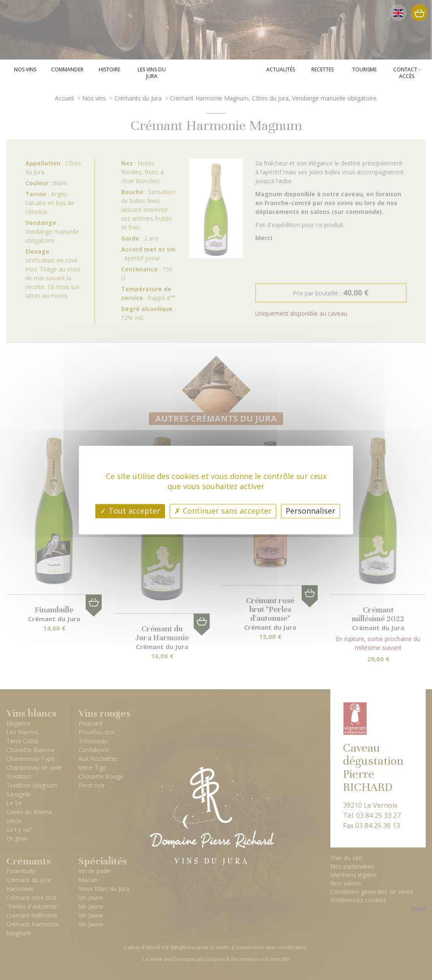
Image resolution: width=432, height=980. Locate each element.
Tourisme (364, 70)
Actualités (281, 70)
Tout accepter (130, 511)
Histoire (109, 70)
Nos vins (25, 70)
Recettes (323, 70)
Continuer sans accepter (223, 511)
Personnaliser (310, 511)
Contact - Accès (407, 73)
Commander (67, 70)
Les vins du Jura (152, 73)
